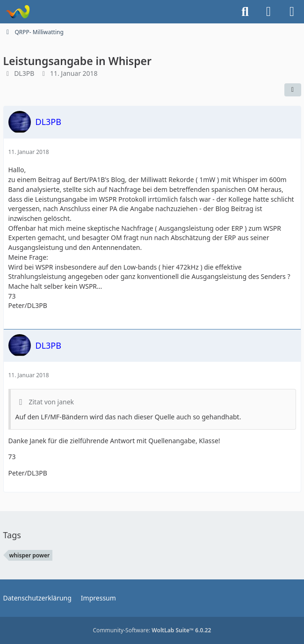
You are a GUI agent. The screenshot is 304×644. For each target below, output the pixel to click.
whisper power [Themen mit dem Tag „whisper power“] (30, 555)
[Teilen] (293, 90)
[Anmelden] (268, 12)
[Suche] (245, 12)
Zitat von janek (52, 402)
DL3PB (24, 73)
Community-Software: (152, 630)
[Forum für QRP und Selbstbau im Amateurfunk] (18, 12)
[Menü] (292, 12)
